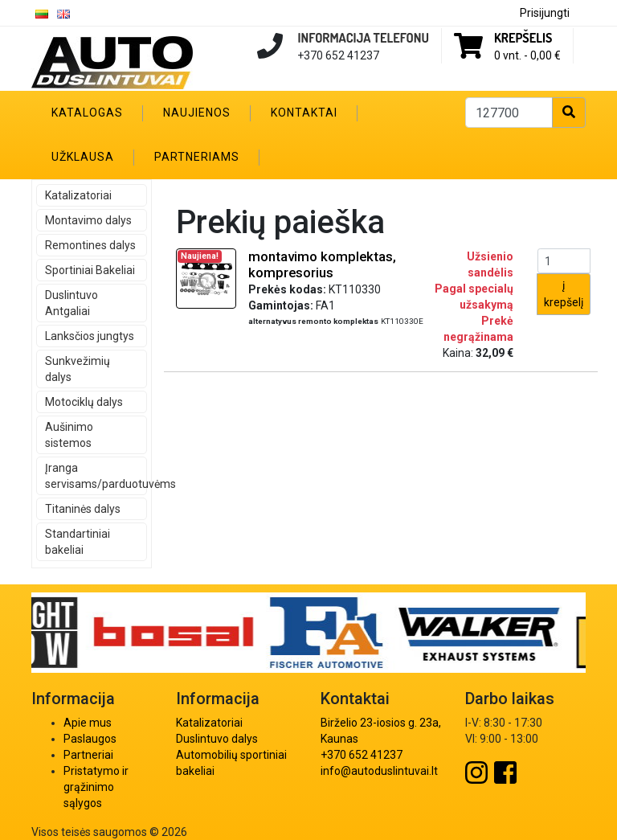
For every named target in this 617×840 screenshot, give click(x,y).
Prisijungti (545, 13)
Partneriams (197, 157)
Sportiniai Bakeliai (90, 270)
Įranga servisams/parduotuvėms (96, 476)
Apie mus (88, 723)
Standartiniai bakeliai (78, 542)
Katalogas (87, 113)
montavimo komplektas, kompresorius (322, 264)
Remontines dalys (90, 245)
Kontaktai (304, 113)
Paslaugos (90, 739)
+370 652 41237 (362, 755)
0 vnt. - (527, 55)
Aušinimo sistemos (69, 435)
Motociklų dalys (84, 402)
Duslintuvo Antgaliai (72, 303)
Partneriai (88, 755)
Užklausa (83, 157)
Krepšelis (523, 38)
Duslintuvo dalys (217, 739)
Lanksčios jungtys (90, 336)
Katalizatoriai (78, 195)
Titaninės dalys (83, 509)
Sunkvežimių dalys (78, 369)
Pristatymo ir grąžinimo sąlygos (96, 787)
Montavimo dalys (88, 220)
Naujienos (197, 113)
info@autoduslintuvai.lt (379, 771)
